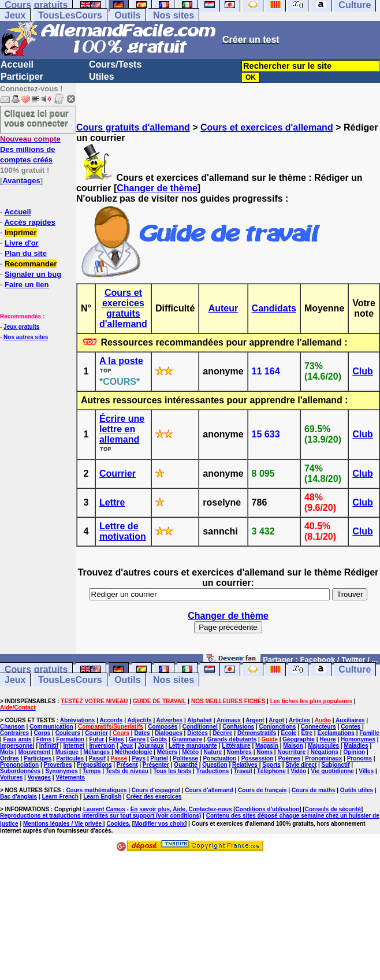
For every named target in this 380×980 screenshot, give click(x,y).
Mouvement (35, 752)
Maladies (356, 746)
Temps (92, 771)
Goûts (159, 739)
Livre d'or (22, 243)
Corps (42, 733)
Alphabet (200, 720)
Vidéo (298, 771)
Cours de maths (314, 790)
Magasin (267, 746)
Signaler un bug (33, 274)
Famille (369, 733)
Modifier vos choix (159, 824)
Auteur (223, 308)
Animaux (229, 720)
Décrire (222, 733)
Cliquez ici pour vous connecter (36, 118)
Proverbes (58, 765)
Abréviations (78, 720)
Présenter (156, 765)
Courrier (118, 474)
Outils (127, 15)
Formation (70, 739)
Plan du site (26, 253)
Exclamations (336, 733)
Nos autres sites (26, 337)
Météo (190, 752)
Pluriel (159, 758)
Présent (127, 765)
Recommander (31, 264)
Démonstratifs (257, 733)
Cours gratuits (36, 669)
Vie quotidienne (333, 771)
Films (44, 739)
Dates (142, 733)
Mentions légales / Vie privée (63, 824)
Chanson (12, 727)
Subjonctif (336, 765)
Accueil (17, 64)
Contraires (14, 733)
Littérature (236, 746)
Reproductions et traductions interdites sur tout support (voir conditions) (100, 816)
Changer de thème (157, 188)
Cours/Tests (115, 64)
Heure (327, 739)
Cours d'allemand (209, 790)
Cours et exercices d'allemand (267, 127)
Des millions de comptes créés (30, 149)
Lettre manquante (193, 746)
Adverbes (170, 720)
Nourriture (291, 752)
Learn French (60, 797)
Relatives (245, 765)
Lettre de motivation (123, 531)
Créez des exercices (154, 797)
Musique (67, 752)
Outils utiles (357, 790)
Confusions (238, 727)
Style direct (301, 765)
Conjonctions (278, 727)
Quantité (186, 765)
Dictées (198, 733)
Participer (22, 77)
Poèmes (289, 758)
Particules (70, 758)
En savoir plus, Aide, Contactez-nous (181, 809)
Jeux (15, 15)
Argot (276, 720)
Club (363, 371)
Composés (163, 727)
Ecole (289, 733)
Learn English (102, 797)
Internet (74, 746)
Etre (307, 733)
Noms (264, 752)
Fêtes (117, 739)
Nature (213, 752)
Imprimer (21, 233)
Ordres (10, 758)
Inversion (102, 746)
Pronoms (359, 758)
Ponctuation (220, 758)
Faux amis (18, 739)
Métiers (167, 752)
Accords (111, 720)
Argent (255, 720)
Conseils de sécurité (333, 809)
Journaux (151, 746)
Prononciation (19, 765)
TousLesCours (70, 15)
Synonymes (61, 771)
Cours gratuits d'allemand (133, 127)
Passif (97, 758)
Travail (243, 771)
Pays (139, 758)
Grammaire (187, 739)
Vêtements (70, 777)
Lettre (112, 502)
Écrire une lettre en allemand (122, 429)
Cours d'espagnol (156, 790)
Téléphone (271, 771)
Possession (258, 758)
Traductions (213, 771)
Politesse (185, 758)
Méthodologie (133, 752)
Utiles (102, 77)
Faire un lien (27, 285)
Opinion (354, 752)
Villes (366, 771)
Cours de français (262, 790)
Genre (137, 739)
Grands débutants (232, 739)
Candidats (274, 308)
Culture (355, 669)
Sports (271, 765)
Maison (293, 746)
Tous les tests (172, 771)
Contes (351, 727)
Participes (38, 758)
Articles (299, 720)
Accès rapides (29, 222)
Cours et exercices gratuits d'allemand (123, 308)
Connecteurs (318, 727)
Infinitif (49, 746)
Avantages (21, 181)
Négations (325, 752)
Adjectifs (139, 720)
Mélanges (97, 752)
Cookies (118, 824)
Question (215, 765)
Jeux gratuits (21, 327)
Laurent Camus (104, 809)
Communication (51, 727)
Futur (97, 739)
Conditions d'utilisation (268, 809)
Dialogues (169, 733)
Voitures (11, 777)
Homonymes (358, 739)
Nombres (239, 752)
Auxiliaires (350, 720)
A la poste (121, 361)
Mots (7, 752)
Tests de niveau (127, 771)
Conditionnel (200, 727)
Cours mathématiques (96, 790)
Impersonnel (17, 746)
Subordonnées (20, 771)
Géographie (299, 739)
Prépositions (94, 765)
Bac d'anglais (18, 797)
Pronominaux (323, 758)
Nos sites (174, 15)
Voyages (39, 777)
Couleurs (68, 733)
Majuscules (323, 746)
